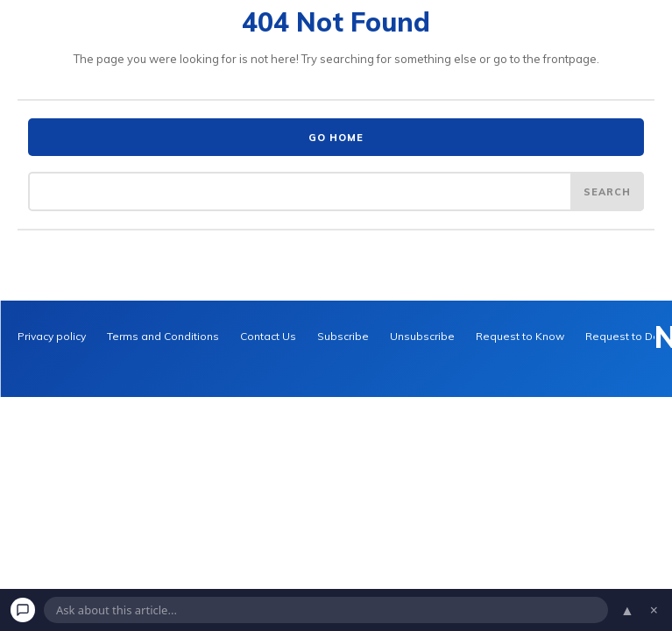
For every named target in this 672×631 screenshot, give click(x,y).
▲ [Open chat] (627, 610)
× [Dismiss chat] (654, 610)
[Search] (607, 191)
